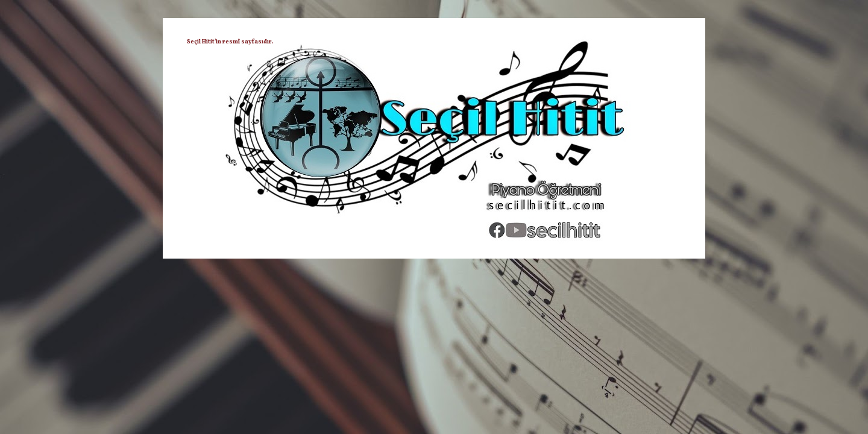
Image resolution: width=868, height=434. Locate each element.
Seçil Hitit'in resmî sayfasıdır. (230, 42)
